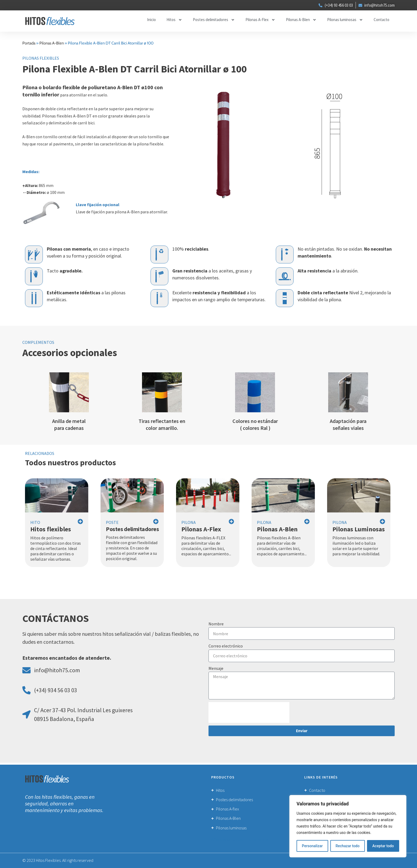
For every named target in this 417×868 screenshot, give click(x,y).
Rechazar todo (348, 846)
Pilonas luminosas (345, 20)
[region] (348, 826)
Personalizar (312, 846)
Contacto (381, 20)
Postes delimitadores (214, 20)
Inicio (151, 20)
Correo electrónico (226, 646)
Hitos (174, 20)
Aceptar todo (383, 846)
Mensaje (216, 669)
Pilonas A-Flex (260, 20)
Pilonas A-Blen (301, 20)
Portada (29, 43)
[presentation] (249, 713)
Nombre (216, 624)
